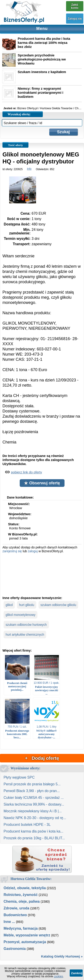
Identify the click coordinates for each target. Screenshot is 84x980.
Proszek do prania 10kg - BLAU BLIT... (34, 838)
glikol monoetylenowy (20, 615)
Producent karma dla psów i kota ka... (33, 831)
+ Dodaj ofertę (42, 758)
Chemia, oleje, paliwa (22, 901)
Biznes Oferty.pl (27, 108)
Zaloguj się (75, 19)
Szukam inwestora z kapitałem (42, 72)
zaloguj (33, 551)
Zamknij (77, 973)
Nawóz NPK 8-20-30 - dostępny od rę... (35, 818)
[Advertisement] (42, 574)
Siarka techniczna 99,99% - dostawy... (34, 804)
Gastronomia (15, 949)
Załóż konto (75, 6)
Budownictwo (15, 915)
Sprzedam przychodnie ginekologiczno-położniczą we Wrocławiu (42, 59)
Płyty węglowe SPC (19, 777)
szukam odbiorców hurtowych (26, 625)
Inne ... (9, 922)
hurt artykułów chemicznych (25, 635)
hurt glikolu (27, 605)
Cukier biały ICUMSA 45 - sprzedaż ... (34, 798)
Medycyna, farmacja (21, 928)
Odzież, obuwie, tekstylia (25, 888)
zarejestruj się (12, 551)
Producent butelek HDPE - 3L (27, 825)
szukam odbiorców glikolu (58, 605)
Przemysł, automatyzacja (25, 942)
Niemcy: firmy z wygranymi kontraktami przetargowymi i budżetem (40, 92)
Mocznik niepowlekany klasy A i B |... (33, 811)
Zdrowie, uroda (16, 908)
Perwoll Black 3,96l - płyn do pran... (32, 791)
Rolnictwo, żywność (21, 895)
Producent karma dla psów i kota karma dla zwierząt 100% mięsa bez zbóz (44, 43)
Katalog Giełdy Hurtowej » (62, 956)
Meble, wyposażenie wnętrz (27, 935)
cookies (58, 976)
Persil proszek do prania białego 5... (32, 784)
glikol (9, 605)
